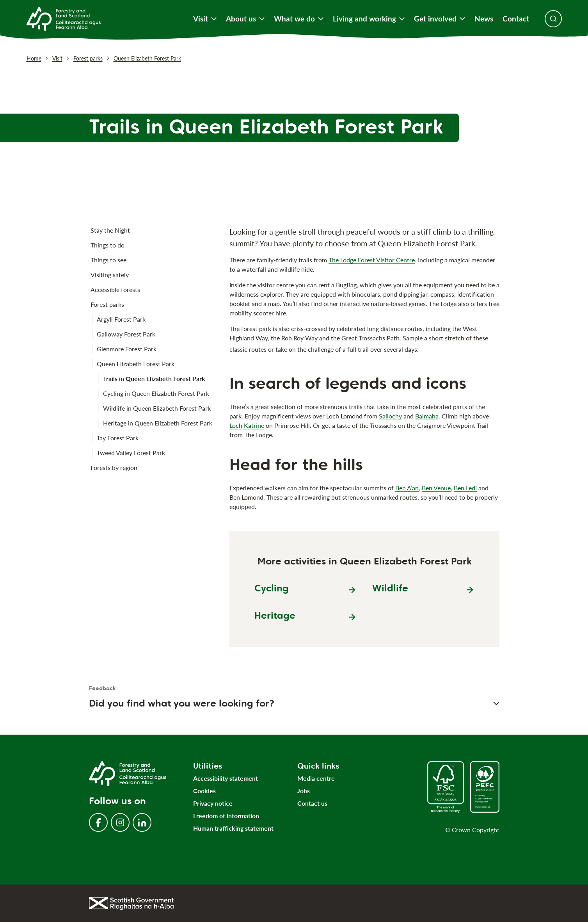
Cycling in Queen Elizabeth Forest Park (156, 393)
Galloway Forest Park (126, 334)
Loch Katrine (247, 425)
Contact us (312, 803)
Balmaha (427, 416)
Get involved (440, 19)
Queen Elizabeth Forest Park (147, 58)
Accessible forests (115, 289)
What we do (299, 19)
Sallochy (390, 416)
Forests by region (114, 467)
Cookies (204, 791)
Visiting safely (110, 275)
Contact (516, 19)
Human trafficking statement (233, 828)
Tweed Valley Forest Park (131, 453)
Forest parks (88, 58)
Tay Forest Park (118, 438)
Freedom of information (226, 816)
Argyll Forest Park (121, 319)
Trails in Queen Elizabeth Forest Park (154, 378)
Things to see (108, 260)
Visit (205, 19)
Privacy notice (213, 803)
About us (245, 19)
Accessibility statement (226, 778)
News (484, 19)
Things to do (107, 245)
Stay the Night (110, 230)
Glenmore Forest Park (127, 349)
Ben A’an (407, 488)
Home (34, 58)
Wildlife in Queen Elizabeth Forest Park (157, 408)
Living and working (369, 19)
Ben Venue (436, 488)
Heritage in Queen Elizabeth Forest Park (158, 423)
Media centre (316, 778)
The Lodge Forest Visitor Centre (372, 260)
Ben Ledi (465, 488)
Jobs (304, 791)
